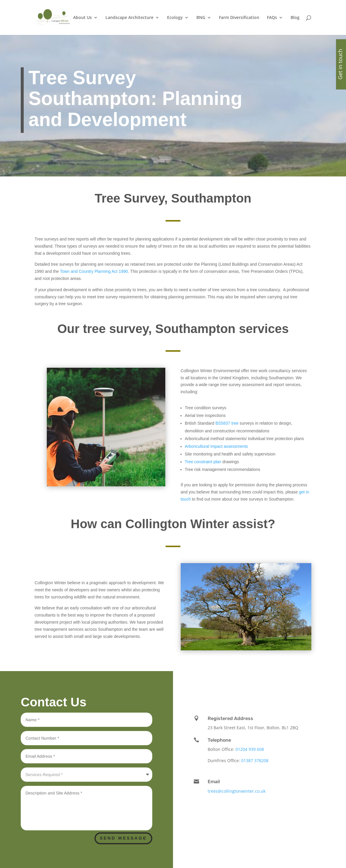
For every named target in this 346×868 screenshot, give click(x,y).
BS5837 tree (226, 423)
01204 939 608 (250, 749)
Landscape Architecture (129, 18)
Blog (295, 18)
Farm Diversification (239, 18)
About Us (83, 18)
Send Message (123, 838)
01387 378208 (255, 761)
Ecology (175, 18)
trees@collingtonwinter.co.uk (237, 791)
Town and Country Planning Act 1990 (94, 271)
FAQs (272, 18)
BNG (201, 18)
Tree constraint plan (203, 462)
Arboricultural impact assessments (216, 446)
